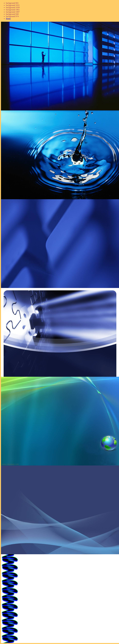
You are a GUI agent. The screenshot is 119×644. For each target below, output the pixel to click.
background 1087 (13, 12)
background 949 (12, 14)
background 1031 (13, 5)
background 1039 (13, 7)
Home (8, 19)
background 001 (12, 3)
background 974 (12, 16)
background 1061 (13, 10)
